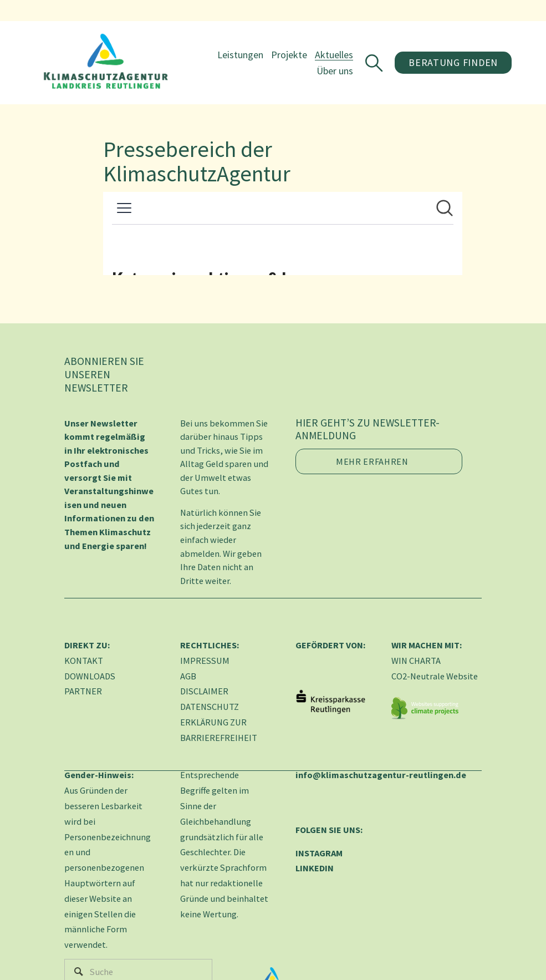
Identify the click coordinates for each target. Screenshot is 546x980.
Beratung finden (451, 64)
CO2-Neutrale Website (435, 676)
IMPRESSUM (205, 661)
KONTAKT (84, 661)
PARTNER (83, 691)
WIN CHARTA (416, 661)
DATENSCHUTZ (210, 707)
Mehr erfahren (372, 461)
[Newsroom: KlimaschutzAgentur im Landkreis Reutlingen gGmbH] (283, 233)
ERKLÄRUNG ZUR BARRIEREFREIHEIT (219, 730)
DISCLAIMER (204, 691)
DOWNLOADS (90, 676)
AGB (188, 676)
